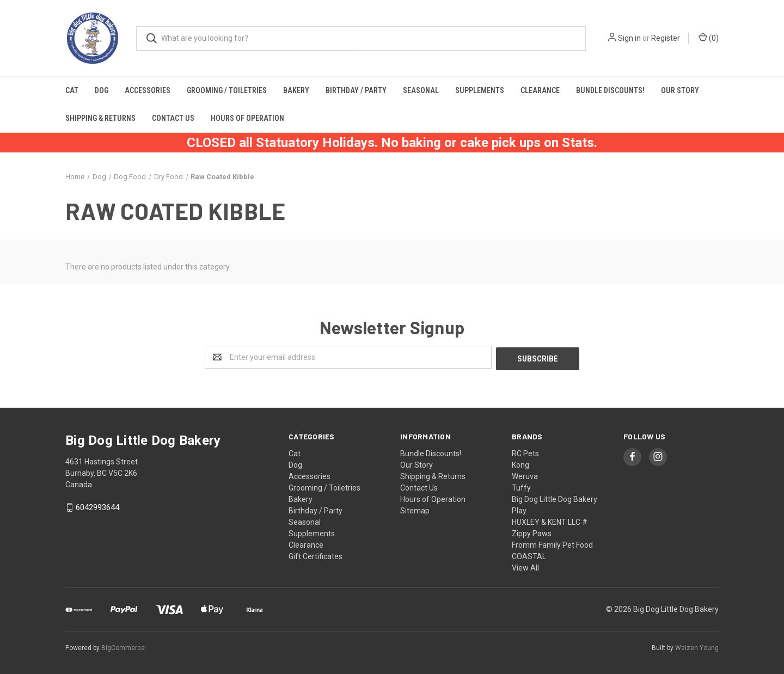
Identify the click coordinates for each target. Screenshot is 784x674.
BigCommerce (123, 646)
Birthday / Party (356, 90)
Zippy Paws (532, 532)
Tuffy (521, 486)
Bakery (296, 90)
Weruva (525, 475)
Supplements (480, 90)
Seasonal (421, 90)
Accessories (148, 90)
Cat (72, 90)
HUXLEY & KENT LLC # (550, 520)
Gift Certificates (316, 555)
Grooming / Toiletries (227, 90)
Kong (520, 463)
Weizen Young (697, 646)
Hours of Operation (247, 118)
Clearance (540, 90)
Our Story (680, 90)
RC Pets (525, 452)
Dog (102, 90)
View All (525, 566)
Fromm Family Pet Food (552, 543)
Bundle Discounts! (610, 90)
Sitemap (415, 509)
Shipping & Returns (100, 118)
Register (666, 38)
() (709, 38)
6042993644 (97, 506)
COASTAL (529, 555)
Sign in (629, 38)
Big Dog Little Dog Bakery (555, 498)
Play (519, 509)
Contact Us (173, 118)
